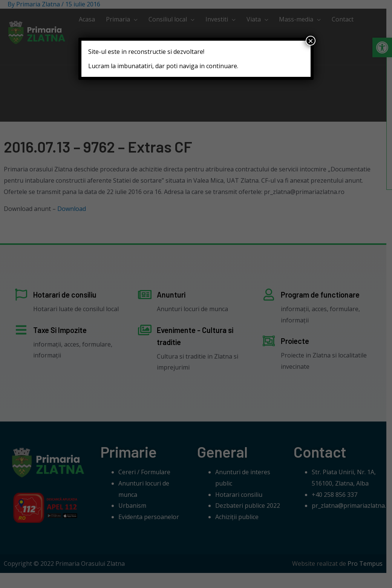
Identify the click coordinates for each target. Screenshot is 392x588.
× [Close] (311, 41)
